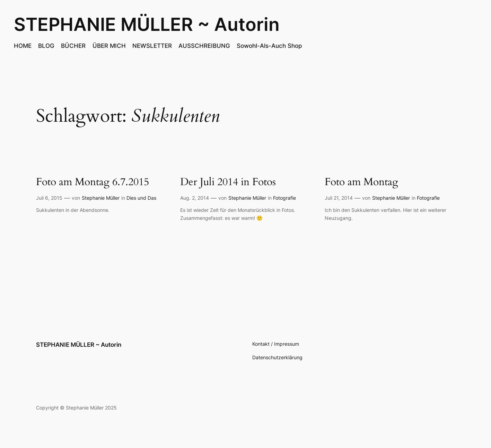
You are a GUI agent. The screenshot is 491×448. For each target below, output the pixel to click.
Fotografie (284, 198)
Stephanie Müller (101, 198)
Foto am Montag (361, 182)
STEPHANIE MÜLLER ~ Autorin (147, 24)
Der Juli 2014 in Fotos (228, 182)
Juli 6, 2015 (49, 198)
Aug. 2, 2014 (195, 198)
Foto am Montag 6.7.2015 (93, 182)
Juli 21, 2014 (339, 198)
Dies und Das (141, 198)
